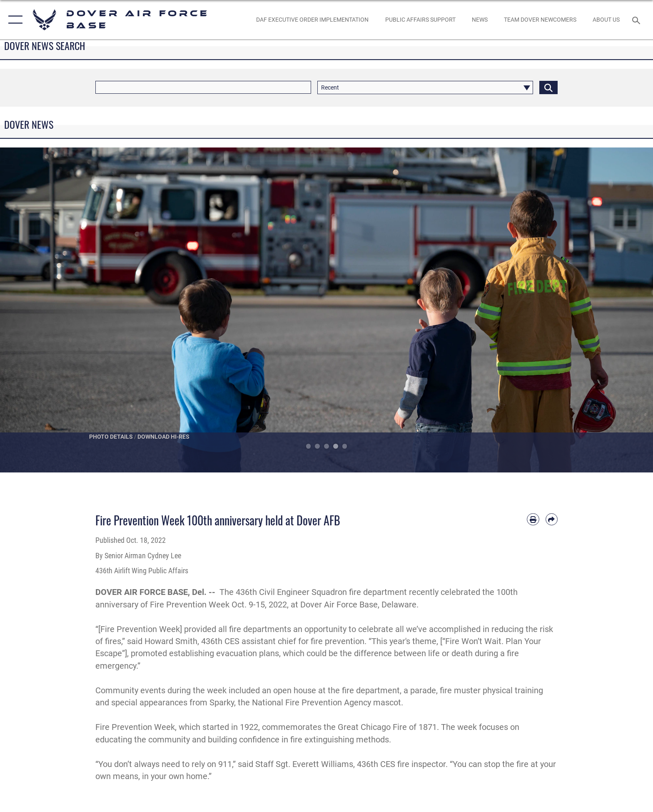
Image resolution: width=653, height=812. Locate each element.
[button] (14, 20)
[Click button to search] (548, 87)
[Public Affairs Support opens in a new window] (420, 20)
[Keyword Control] (203, 87)
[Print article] (533, 519)
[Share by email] (552, 519)
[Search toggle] (637, 20)
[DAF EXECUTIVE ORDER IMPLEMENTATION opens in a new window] (313, 20)
